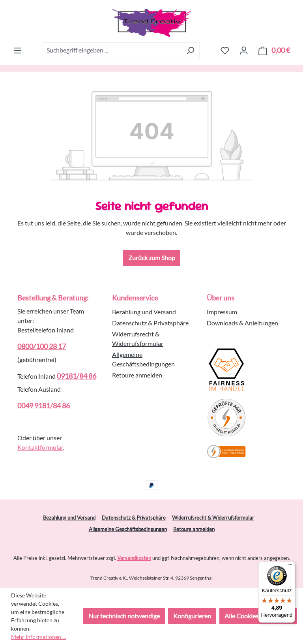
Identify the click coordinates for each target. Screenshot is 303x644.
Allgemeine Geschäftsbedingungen (128, 529)
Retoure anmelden (137, 375)
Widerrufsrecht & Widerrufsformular (213, 518)
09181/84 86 (77, 376)
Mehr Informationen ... (38, 637)
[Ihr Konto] (244, 50)
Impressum (222, 312)
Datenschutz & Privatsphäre (150, 323)
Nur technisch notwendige (124, 616)
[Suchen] (190, 50)
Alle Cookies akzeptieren (258, 616)
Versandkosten (134, 558)
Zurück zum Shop (152, 258)
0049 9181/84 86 (44, 406)
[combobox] (112, 50)
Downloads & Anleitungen (242, 323)
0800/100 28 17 (42, 346)
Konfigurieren (192, 616)
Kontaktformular (40, 447)
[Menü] (17, 50)
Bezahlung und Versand (144, 312)
